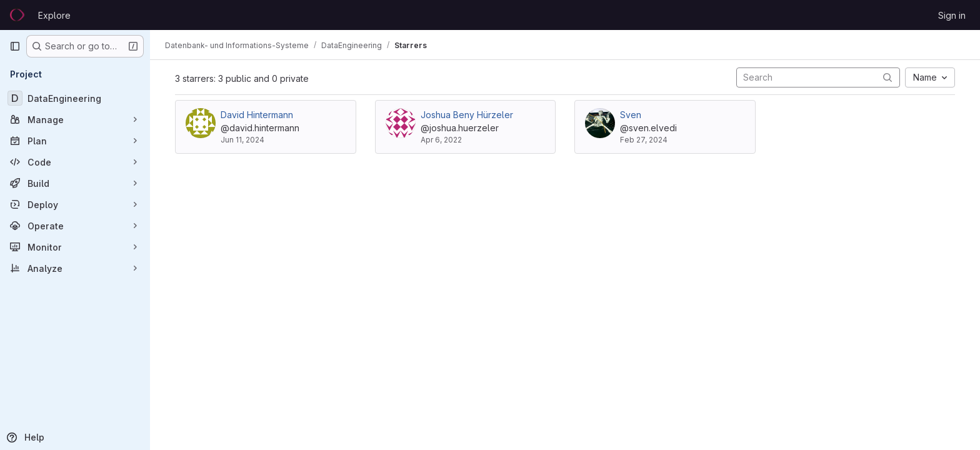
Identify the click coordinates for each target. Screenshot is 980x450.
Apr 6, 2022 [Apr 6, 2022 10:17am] (441, 140)
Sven (631, 115)
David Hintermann (257, 115)
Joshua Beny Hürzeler (467, 115)
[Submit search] (887, 77)
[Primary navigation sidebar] (15, 46)
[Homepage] (17, 15)
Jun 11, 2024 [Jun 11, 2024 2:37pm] (242, 140)
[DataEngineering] (75, 98)
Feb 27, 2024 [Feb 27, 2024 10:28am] (644, 140)
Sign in (952, 15)
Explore (54, 15)
